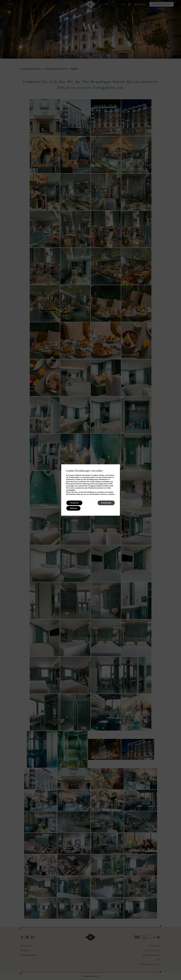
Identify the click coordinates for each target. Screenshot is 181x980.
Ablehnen (73, 508)
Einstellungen (106, 503)
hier (76, 492)
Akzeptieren (74, 503)
